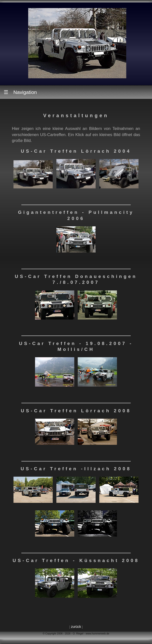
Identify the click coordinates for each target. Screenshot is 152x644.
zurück (76, 627)
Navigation (20, 92)
